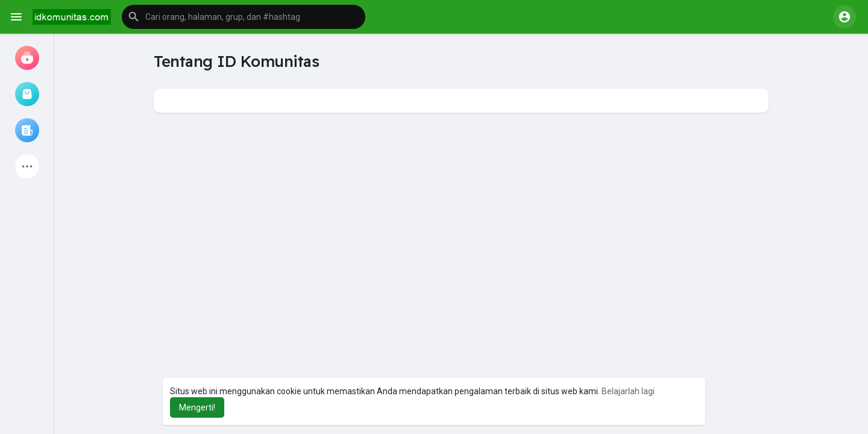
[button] (244, 17)
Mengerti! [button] (197, 407)
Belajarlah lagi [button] (628, 391)
